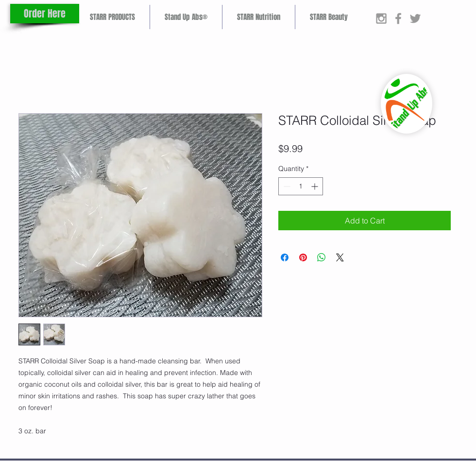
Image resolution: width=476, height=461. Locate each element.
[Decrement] (286, 186)
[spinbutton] (301, 186)
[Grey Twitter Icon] (415, 18)
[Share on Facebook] (285, 257)
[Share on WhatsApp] (322, 257)
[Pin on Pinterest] (303, 257)
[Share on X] (340, 257)
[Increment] (315, 186)
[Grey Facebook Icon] (398, 18)
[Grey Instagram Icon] (381, 18)
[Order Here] (45, 14)
